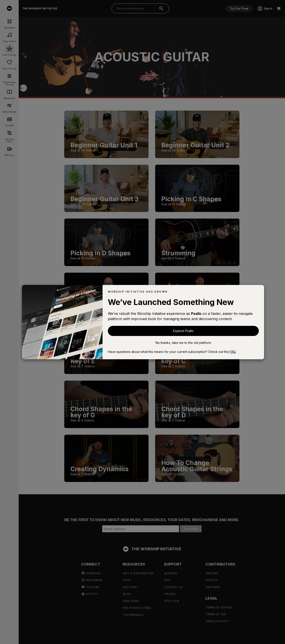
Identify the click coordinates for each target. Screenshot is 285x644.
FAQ (233, 352)
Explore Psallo (183, 331)
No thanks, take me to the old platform (183, 343)
